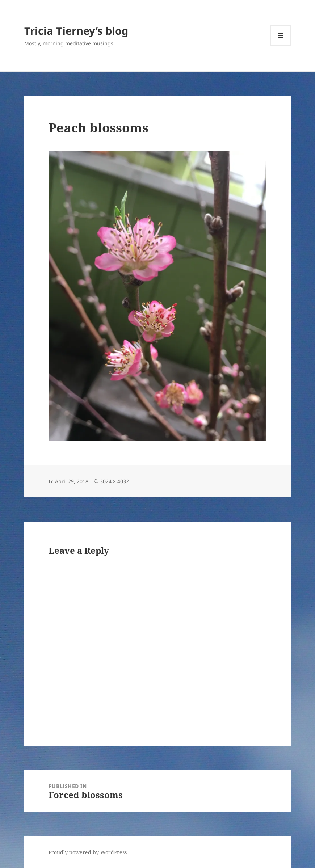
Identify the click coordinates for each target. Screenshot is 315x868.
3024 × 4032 (114, 481)
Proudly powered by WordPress (88, 852)
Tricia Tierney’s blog (76, 31)
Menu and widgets (281, 45)
